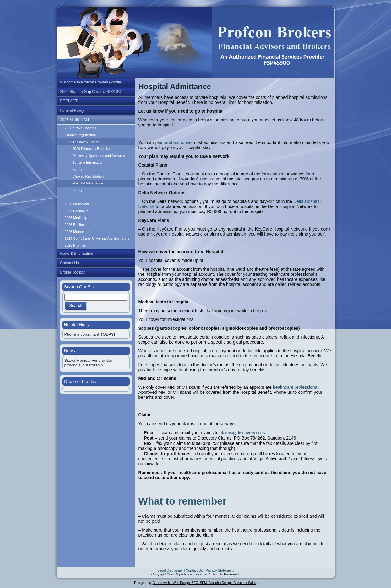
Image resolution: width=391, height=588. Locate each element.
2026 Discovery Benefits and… (96, 149)
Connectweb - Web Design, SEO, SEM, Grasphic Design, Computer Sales (204, 583)
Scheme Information (88, 163)
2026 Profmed (76, 245)
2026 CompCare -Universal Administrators (97, 238)
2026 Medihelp (76, 218)
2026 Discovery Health (82, 142)
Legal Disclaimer (170, 570)
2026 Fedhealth (77, 211)
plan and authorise (173, 142)
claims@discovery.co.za (243, 433)
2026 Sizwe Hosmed (81, 128)
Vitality (78, 190)
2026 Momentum (78, 232)
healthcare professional (296, 387)
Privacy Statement (220, 570)
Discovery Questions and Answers (99, 156)
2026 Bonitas (75, 225)
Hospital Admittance (88, 183)
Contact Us (194, 570)
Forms (77, 169)
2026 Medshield (77, 204)
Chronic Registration (80, 135)
